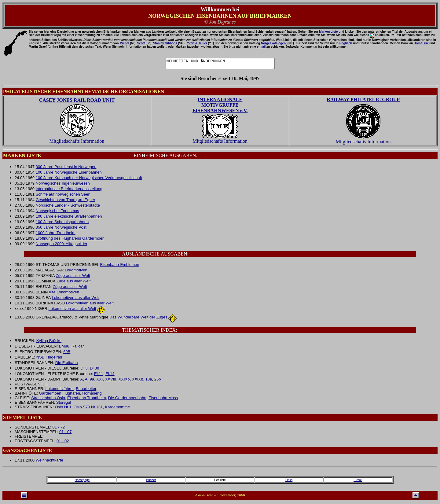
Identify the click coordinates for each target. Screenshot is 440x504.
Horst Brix (421, 43)
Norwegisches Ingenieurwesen (63, 185)
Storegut (64, 404)
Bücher (151, 482)
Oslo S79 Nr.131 (88, 409)
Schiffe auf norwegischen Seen (63, 196)
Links (289, 482)
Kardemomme (118, 409)
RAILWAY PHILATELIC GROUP (363, 101)
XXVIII (111, 381)
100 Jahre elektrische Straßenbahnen (69, 218)
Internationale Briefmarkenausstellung (69, 191)
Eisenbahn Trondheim (86, 400)
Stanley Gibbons (165, 43)
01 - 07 (65, 434)
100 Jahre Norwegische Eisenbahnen (69, 174)
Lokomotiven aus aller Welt (75, 299)
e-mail (261, 47)
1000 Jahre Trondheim (56, 235)
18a (149, 381)
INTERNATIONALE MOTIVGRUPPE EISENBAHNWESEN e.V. (220, 107)
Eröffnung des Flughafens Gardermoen (70, 240)
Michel (125, 43)
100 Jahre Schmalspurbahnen (62, 224)
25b (158, 381)
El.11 (99, 375)
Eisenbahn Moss (163, 400)
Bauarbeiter (86, 390)
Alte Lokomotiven (64, 294)
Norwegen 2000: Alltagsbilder (62, 246)
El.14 (110, 375)
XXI (99, 381)
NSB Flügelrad (49, 359)
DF (45, 386)
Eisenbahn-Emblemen (120, 266)
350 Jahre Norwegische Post (61, 229)
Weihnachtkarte (50, 462)
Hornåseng (92, 395)
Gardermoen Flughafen (59, 395)
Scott (141, 43)
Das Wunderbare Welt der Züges (138, 319)
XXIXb (124, 381)
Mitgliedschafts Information (77, 143)
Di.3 (84, 370)
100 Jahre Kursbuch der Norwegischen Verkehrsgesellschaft (89, 180)
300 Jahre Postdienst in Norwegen (66, 169)
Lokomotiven (76, 272)
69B (67, 353)
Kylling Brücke (49, 342)
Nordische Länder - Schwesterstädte (68, 207)
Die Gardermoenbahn (127, 400)
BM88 (64, 348)
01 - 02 (63, 443)
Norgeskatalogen (273, 43)
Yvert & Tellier (197, 43)
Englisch (346, 43)
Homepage (82, 482)
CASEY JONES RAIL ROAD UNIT (77, 102)
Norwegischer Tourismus (57, 213)
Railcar (78, 348)
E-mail (358, 482)
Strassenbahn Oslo (48, 400)
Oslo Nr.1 (63, 409)
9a (92, 381)
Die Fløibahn (67, 364)
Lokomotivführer (59, 390)
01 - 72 (59, 429)
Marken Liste (328, 32)
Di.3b (94, 370)
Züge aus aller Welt (73, 277)
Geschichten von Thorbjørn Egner (66, 202)
